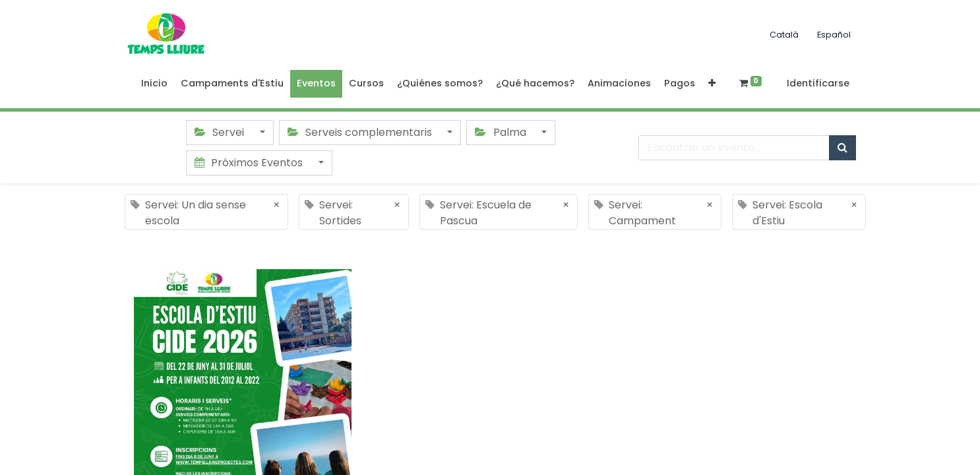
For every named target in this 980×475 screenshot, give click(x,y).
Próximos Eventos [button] (250, 163)
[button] (712, 84)
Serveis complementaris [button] (361, 132)
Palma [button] (502, 132)
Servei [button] (221, 132)
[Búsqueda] (842, 148)
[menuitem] (154, 84)
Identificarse (818, 83)
